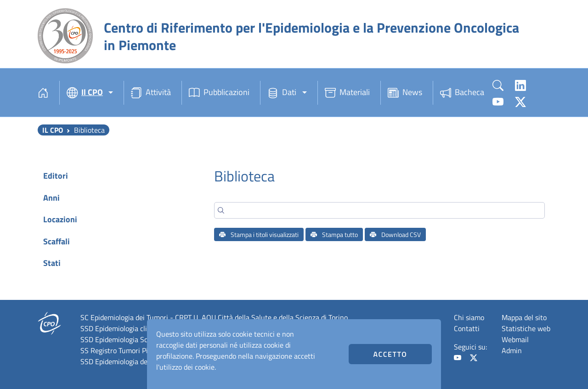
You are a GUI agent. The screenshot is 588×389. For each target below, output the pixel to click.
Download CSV (395, 234)
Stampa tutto (334, 234)
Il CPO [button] (85, 93)
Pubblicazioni (219, 93)
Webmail (515, 339)
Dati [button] (282, 93)
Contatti (467, 328)
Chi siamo (469, 317)
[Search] (379, 210)
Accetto (390, 354)
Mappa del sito (524, 317)
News (405, 93)
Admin (512, 350)
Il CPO (53, 130)
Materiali (347, 93)
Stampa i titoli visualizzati (259, 234)
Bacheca (462, 93)
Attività (151, 93)
